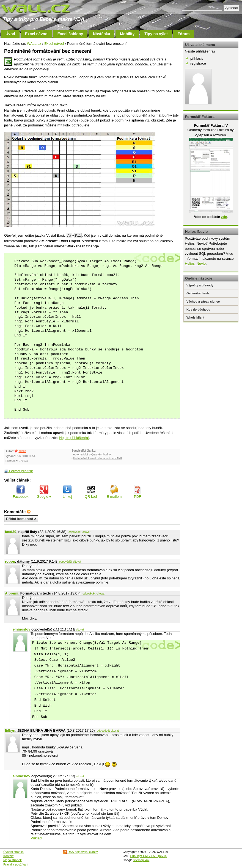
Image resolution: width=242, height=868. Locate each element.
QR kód (91, 492)
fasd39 (11, 532)
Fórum (184, 34)
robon (10, 561)
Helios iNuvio (195, 263)
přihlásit (196, 58)
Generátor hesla (198, 293)
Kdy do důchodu (198, 309)
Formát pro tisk (18, 471)
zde (224, 217)
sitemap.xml (141, 860)
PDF (137, 492)
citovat (86, 532)
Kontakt (8, 856)
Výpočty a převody (200, 285)
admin (22, 451)
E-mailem (114, 492)
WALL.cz (34, 44)
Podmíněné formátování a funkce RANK (98, 458)
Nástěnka (101, 34)
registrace (198, 63)
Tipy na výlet (156, 34)
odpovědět (75, 532)
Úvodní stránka (13, 852)
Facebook (20, 492)
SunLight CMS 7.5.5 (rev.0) (148, 856)
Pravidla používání (16, 864)
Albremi (12, 593)
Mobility (127, 34)
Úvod (10, 34)
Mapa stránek (13, 860)
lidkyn (10, 730)
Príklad (36, 838)
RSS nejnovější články (80, 852)
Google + (44, 492)
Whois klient (195, 317)
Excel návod (36, 34)
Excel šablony (70, 34)
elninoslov (21, 629)
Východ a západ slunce (203, 302)
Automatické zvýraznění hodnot (92, 454)
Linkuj (67, 492)
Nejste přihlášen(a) (74, 438)
